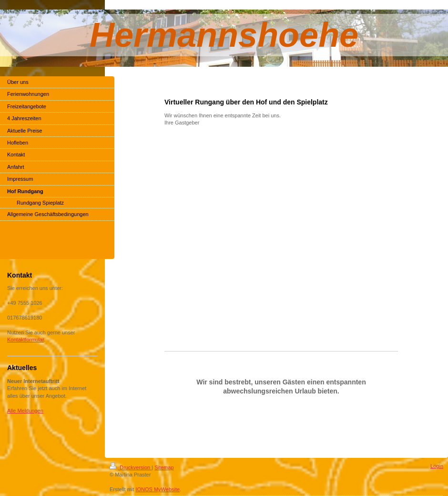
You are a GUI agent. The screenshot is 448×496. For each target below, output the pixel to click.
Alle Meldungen (25, 411)
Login (437, 466)
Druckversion (131, 467)
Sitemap (164, 467)
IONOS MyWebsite (158, 489)
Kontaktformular (25, 340)
